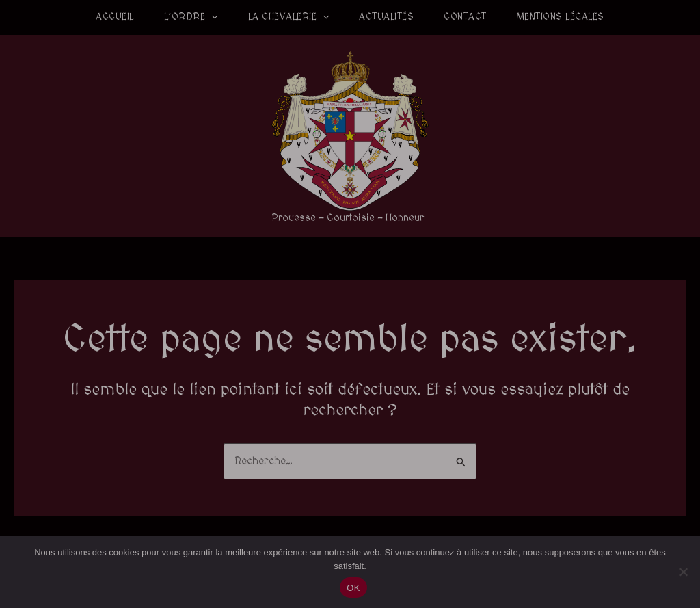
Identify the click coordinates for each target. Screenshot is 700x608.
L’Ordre (191, 17)
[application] (211, 17)
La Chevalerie (289, 17)
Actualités (386, 17)
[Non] (683, 572)
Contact (465, 17)
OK (353, 588)
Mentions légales (561, 17)
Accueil (115, 17)
